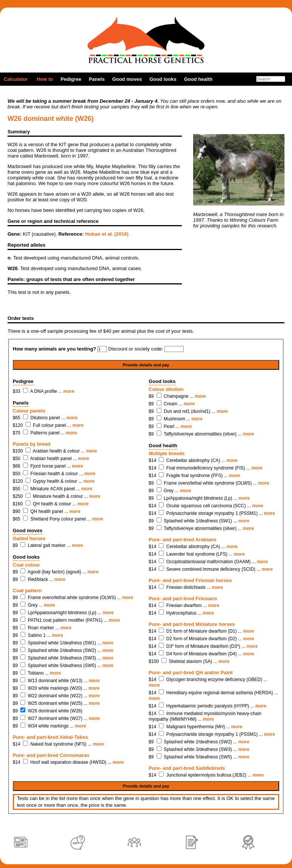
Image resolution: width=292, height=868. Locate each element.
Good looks (163, 79)
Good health (198, 79)
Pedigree (71, 79)
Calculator (16, 79)
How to (45, 79)
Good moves (127, 79)
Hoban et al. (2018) (107, 234)
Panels (97, 79)
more (69, 391)
